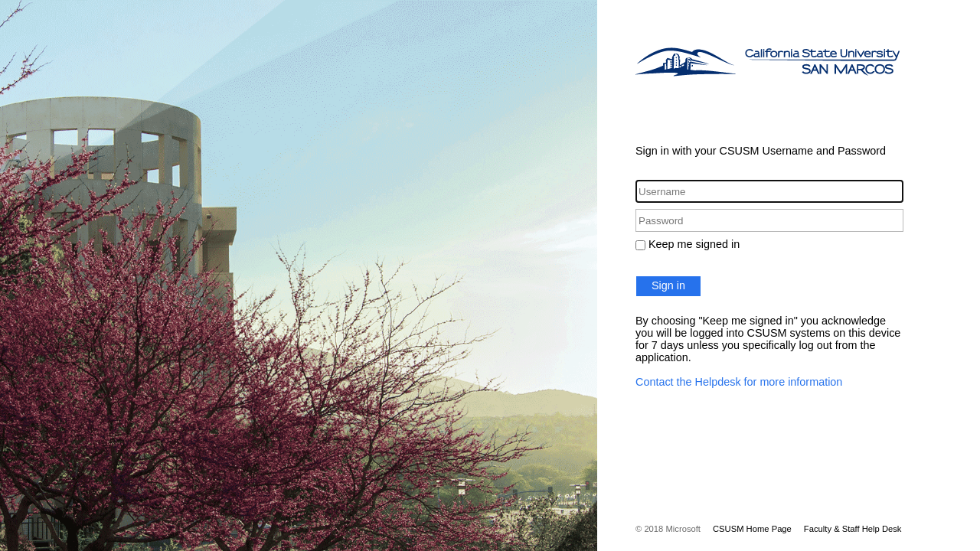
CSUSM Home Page (752, 529)
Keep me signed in (694, 244)
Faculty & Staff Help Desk (853, 529)
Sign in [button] (668, 285)
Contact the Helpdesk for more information (739, 382)
